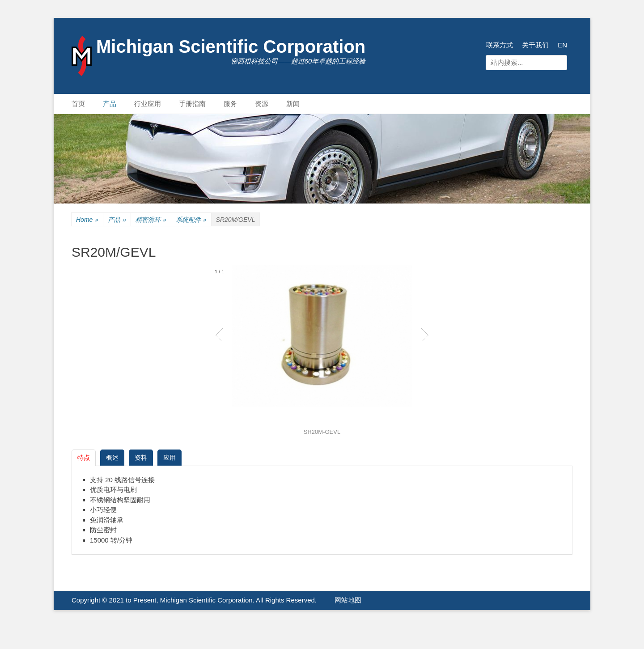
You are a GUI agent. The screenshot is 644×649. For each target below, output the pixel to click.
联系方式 (500, 45)
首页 (78, 104)
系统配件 (191, 220)
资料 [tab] (141, 458)
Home (87, 220)
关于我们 (535, 45)
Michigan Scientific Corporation (231, 47)
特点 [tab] (84, 458)
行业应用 (148, 104)
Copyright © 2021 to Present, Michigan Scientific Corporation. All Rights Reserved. (194, 600)
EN (562, 45)
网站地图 (348, 600)
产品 (110, 104)
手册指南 (192, 104)
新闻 (293, 104)
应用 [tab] (169, 458)
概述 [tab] (112, 458)
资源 (262, 104)
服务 (230, 104)
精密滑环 (151, 220)
